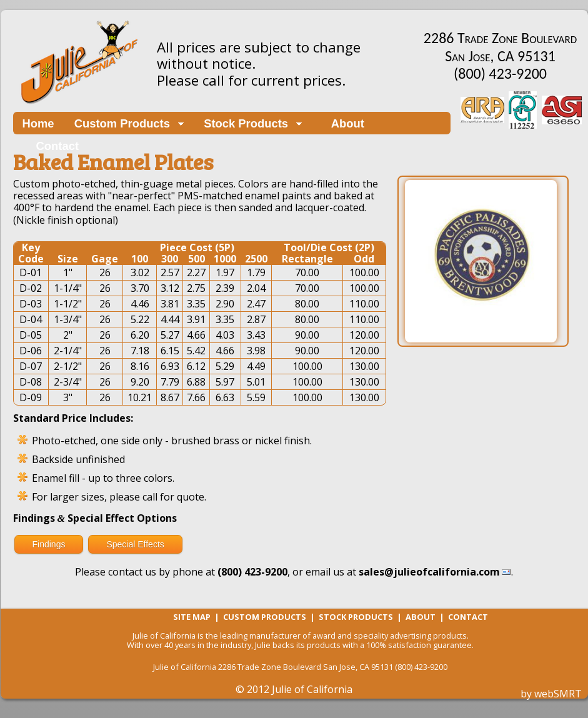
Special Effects (135, 544)
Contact (57, 146)
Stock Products (246, 123)
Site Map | (198, 617)
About (343, 123)
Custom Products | (271, 617)
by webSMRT (551, 694)
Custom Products (122, 123)
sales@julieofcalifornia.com (429, 572)
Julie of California (312, 689)
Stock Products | (362, 617)
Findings (49, 544)
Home (38, 123)
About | (427, 617)
